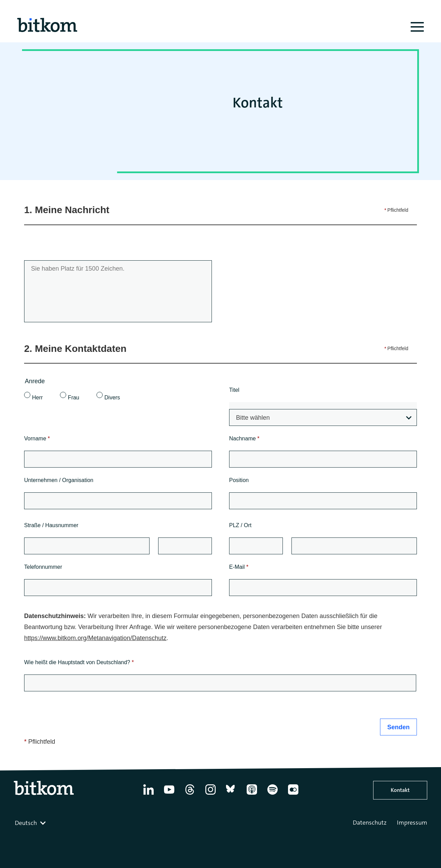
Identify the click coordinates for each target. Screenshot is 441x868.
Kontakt (400, 790)
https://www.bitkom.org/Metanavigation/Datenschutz (95, 638)
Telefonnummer (43, 567)
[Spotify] (273, 795)
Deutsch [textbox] (26, 823)
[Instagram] (211, 795)
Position (239, 480)
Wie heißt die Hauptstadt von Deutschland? (79, 662)
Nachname (244, 438)
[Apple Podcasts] (252, 795)
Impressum (412, 823)
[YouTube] (169, 795)
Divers (112, 398)
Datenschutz (370, 823)
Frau (74, 398)
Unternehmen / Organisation (59, 480)
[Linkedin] (148, 795)
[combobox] (323, 417)
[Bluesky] (231, 795)
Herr (37, 398)
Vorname (37, 438)
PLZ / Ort (240, 525)
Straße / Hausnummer (51, 525)
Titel (234, 390)
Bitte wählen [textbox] (253, 418)
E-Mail (239, 567)
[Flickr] (293, 795)
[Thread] (190, 795)
